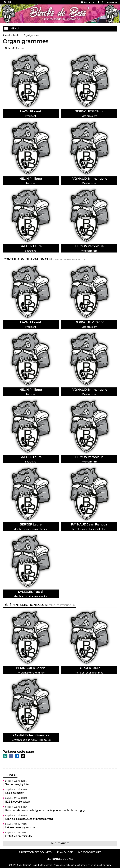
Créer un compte (108, 2)
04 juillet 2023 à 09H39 (16, 833)
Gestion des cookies (60, 859)
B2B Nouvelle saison (18, 802)
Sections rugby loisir (17, 784)
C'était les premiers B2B (20, 836)
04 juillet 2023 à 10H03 (16, 816)
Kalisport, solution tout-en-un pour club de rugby (88, 865)
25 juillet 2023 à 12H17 (16, 781)
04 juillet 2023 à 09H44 (16, 824)
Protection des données (35, 852)
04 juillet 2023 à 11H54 (16, 807)
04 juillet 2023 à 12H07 (16, 798)
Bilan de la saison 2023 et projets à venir (29, 819)
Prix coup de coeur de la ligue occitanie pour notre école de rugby (45, 810)
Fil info (10, 775)
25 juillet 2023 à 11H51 (16, 790)
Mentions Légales (90, 852)
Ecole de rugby (14, 793)
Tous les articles (60, 843)
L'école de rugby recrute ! (21, 828)
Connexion (88, 2)
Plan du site (65, 852)
